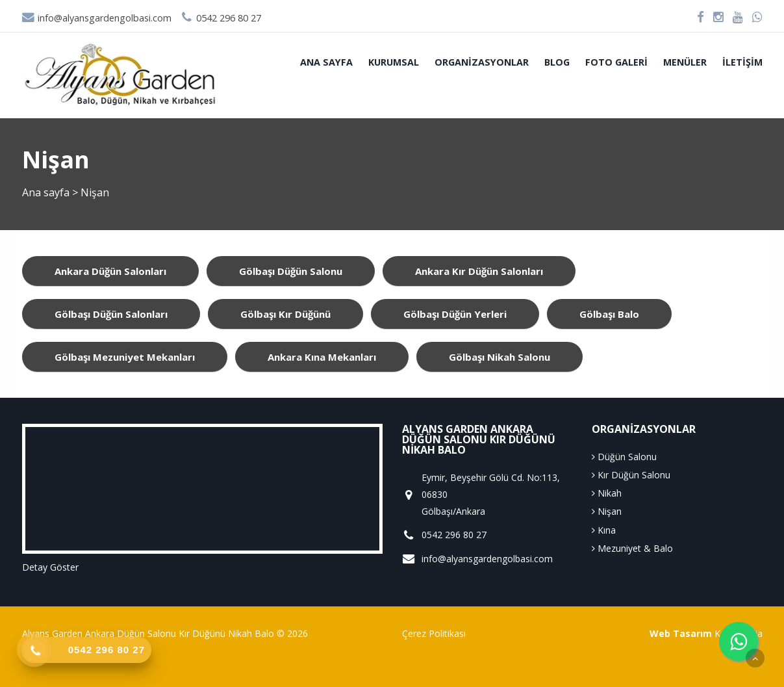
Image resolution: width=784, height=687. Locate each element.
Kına (604, 530)
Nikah (607, 493)
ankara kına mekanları (322, 357)
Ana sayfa (326, 62)
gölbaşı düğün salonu (291, 271)
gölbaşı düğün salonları (111, 314)
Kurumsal (394, 62)
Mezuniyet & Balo (632, 548)
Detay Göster (50, 567)
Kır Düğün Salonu (631, 475)
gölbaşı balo (609, 314)
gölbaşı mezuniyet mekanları (125, 357)
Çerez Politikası (434, 633)
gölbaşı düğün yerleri (455, 314)
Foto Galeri (616, 62)
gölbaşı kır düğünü (285, 314)
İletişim (742, 62)
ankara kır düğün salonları (479, 271)
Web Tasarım (681, 633)
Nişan (607, 511)
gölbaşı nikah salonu (499, 357)
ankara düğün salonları (110, 271)
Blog (557, 62)
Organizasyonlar (482, 62)
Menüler (685, 62)
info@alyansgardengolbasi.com (97, 18)
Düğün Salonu (624, 457)
